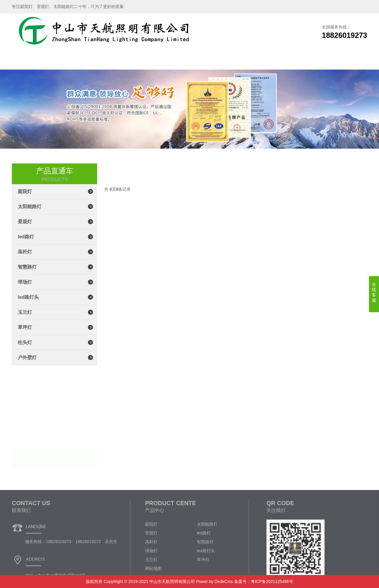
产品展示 (110, 61)
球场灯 (25, 287)
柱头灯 (25, 347)
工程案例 (189, 61)
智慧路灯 (27, 272)
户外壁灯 (27, 362)
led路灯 (26, 241)
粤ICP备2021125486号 (272, 581)
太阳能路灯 (30, 211)
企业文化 (269, 61)
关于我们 (71, 61)
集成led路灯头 (351, 170)
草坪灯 (25, 332)
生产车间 (150, 61)
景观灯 (25, 226)
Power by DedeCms (215, 581)
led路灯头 (28, 302)
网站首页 (32, 61)
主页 (287, 170)
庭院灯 (25, 196)
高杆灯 (25, 257)
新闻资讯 (229, 61)
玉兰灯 (25, 317)
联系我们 (308, 61)
